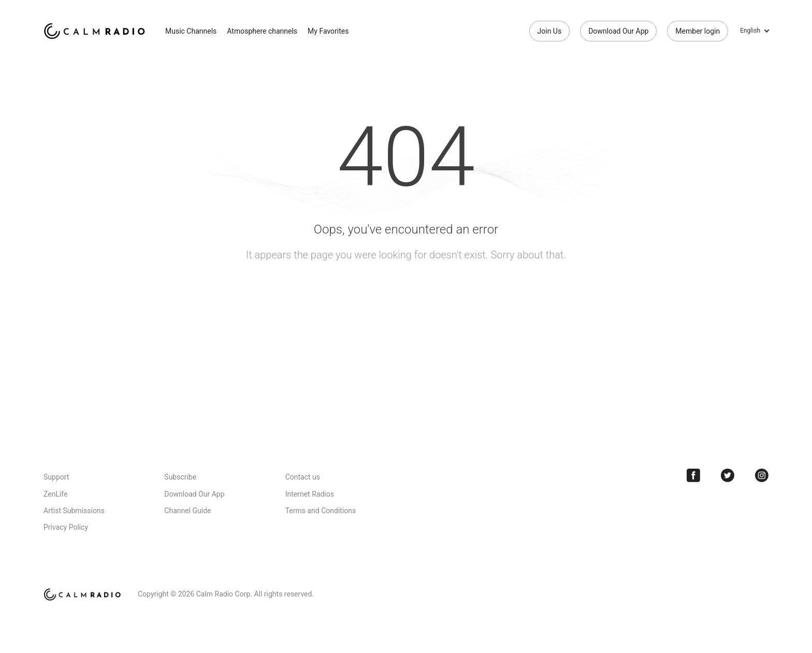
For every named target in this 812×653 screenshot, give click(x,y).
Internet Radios (310, 494)
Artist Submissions (74, 511)
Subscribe (180, 477)
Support (56, 477)
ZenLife (55, 494)
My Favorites (328, 31)
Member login (698, 31)
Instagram (762, 475)
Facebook (693, 475)
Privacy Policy (66, 527)
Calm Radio (97, 31)
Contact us (303, 477)
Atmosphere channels (262, 31)
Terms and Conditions (321, 511)
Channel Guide (187, 511)
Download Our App (618, 31)
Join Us (550, 31)
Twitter (728, 475)
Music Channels (191, 31)
